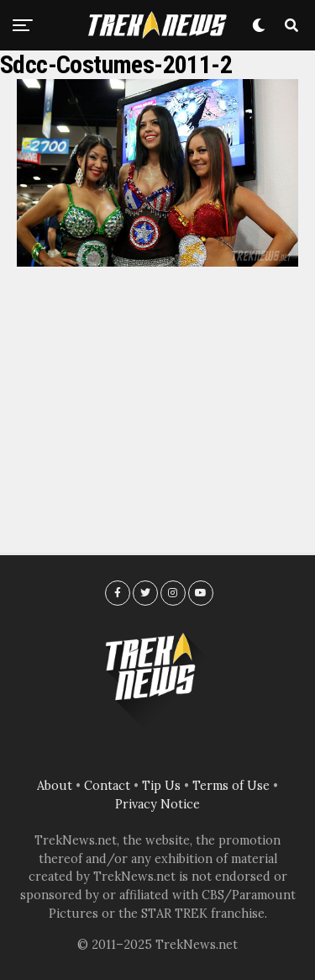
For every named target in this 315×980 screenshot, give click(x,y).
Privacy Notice (157, 804)
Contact (107, 786)
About (55, 786)
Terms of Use (231, 786)
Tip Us (161, 786)
